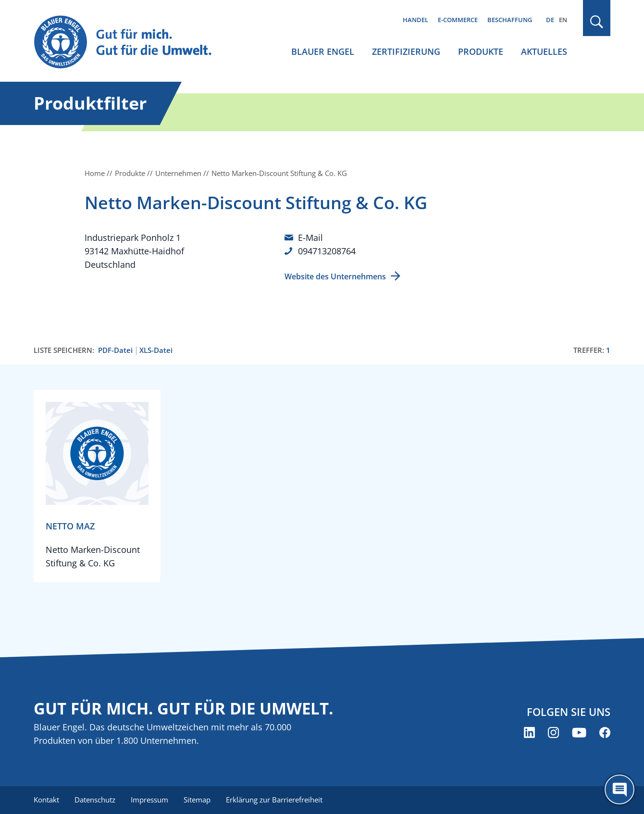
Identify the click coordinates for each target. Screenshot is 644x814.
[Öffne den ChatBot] (619, 789)
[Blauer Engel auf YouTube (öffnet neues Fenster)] (579, 733)
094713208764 (327, 251)
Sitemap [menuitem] (197, 800)
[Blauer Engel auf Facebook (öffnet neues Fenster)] (605, 733)
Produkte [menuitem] (481, 51)
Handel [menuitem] (415, 20)
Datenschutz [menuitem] (95, 800)
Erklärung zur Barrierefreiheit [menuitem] (274, 800)
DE (550, 20)
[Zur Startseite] (132, 43)
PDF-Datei (115, 350)
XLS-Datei (156, 350)
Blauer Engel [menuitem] (323, 51)
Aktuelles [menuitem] (544, 51)
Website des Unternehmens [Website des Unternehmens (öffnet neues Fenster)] (335, 276)
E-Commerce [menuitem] (458, 20)
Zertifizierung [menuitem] (406, 51)
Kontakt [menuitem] (46, 800)
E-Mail (310, 238)
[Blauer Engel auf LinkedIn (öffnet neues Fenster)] (529, 733)
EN (563, 20)
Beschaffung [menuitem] (510, 20)
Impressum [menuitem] (149, 800)
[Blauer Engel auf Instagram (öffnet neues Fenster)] (553, 733)
